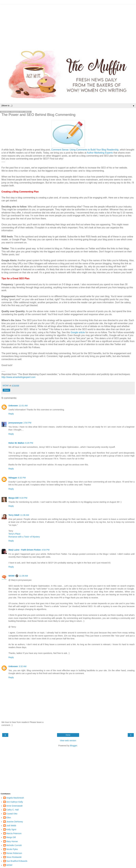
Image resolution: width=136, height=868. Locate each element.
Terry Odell (14, 515)
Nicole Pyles (12, 849)
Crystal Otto (12, 814)
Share (6, 390)
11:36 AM (25, 515)
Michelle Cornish (14, 845)
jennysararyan (16, 423)
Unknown (13, 406)
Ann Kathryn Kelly (15, 802)
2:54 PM (27, 423)
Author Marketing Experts (100, 153)
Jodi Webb (11, 826)
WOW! (12, 576)
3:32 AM (23, 666)
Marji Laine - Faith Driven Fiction (25, 550)
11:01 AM (23, 406)
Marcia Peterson (14, 833)
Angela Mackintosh (15, 798)
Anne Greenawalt (14, 806)
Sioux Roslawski (14, 857)
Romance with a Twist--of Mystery (24, 537)
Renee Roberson (14, 853)
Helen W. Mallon (16, 443)
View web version (68, 741)
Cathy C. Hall (12, 810)
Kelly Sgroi (11, 829)
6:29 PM (29, 443)
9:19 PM (23, 498)
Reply (11, 414)
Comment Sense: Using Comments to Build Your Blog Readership (85, 150)
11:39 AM (23, 576)
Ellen (9, 818)
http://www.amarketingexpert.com (18, 377)
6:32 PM (22, 478)
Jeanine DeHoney (15, 822)
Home (68, 735)
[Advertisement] (68, 25)
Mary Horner (12, 841)
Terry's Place (14, 534)
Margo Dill (14, 498)
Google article (78, 332)
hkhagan (13, 478)
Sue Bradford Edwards (17, 861)
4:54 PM (46, 550)
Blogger (74, 746)
